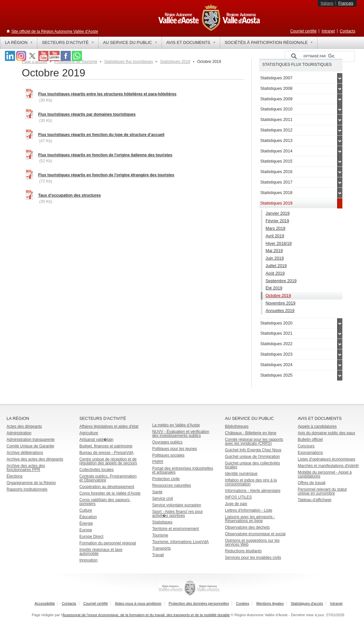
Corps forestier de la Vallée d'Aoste (110, 493)
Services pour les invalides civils (253, 558)
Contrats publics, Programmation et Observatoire (108, 478)
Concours (306, 446)
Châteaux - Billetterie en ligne (251, 433)
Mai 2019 (274, 251)
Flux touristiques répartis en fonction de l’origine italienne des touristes (105, 155)
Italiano (327, 3)
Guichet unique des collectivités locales (253, 465)
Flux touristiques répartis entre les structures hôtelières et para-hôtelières (107, 94)
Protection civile (166, 479)
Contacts (347, 31)
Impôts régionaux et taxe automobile (101, 552)
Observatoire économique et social (255, 534)
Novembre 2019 (281, 303)
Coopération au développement (107, 487)
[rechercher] (319, 56)
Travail (158, 555)
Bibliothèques (237, 426)
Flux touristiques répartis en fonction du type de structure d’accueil (101, 135)
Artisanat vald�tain (96, 440)
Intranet (328, 31)
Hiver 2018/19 (279, 243)
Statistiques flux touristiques (129, 62)
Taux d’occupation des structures (70, 195)
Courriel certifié (304, 31)
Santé (157, 492)
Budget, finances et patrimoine (106, 446)
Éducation (88, 517)
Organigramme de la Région (31, 483)
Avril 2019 (275, 236)
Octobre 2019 (278, 295)
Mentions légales (270, 603)
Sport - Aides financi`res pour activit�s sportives (177, 514)
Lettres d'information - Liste (249, 510)
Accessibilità (45, 603)
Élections (15, 476)
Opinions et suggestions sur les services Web (252, 542)
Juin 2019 (275, 258)
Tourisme (160, 535)
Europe (86, 530)
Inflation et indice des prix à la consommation (251, 482)
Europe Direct (91, 537)
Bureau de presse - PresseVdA (106, 453)
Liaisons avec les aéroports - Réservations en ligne (250, 519)
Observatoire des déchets (248, 527)
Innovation (88, 560)
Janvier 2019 (278, 213)
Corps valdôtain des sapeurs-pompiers (105, 502)
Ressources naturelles (172, 485)
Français (346, 3)
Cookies (242, 603)
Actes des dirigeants (24, 426)
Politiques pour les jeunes (174, 449)
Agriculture (89, 433)
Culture (86, 510)
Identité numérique (241, 474)
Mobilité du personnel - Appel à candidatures (325, 474)
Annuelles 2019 (280, 311)
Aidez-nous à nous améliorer (138, 603)
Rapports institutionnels (27, 489)
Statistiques (162, 522)
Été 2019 (274, 288)
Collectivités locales (96, 470)
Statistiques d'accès (307, 603)
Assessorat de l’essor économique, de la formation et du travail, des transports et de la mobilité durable (146, 615)
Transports (161, 548)
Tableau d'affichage (315, 500)
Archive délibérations (25, 453)
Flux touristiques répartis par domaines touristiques (87, 114)
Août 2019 (275, 273)
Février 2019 (278, 221)
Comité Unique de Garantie (30, 446)
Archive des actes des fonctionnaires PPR (26, 468)
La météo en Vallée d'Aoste (176, 425)
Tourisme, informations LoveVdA (180, 542)
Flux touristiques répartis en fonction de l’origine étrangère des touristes (106, 175)
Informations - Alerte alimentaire (253, 491)
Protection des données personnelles (199, 603)
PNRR (158, 462)
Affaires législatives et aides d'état (109, 426)
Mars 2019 (276, 228)
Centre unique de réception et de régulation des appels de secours (108, 461)
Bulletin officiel (310, 440)
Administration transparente (31, 440)
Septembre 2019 (281, 281)
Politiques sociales (168, 455)
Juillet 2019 (276, 266)
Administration (19, 433)
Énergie (86, 523)
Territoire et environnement (175, 529)
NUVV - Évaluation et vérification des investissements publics (181, 434)
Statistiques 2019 (175, 62)
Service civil (162, 499)
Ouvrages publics (167, 442)
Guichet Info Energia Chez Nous (253, 450)
